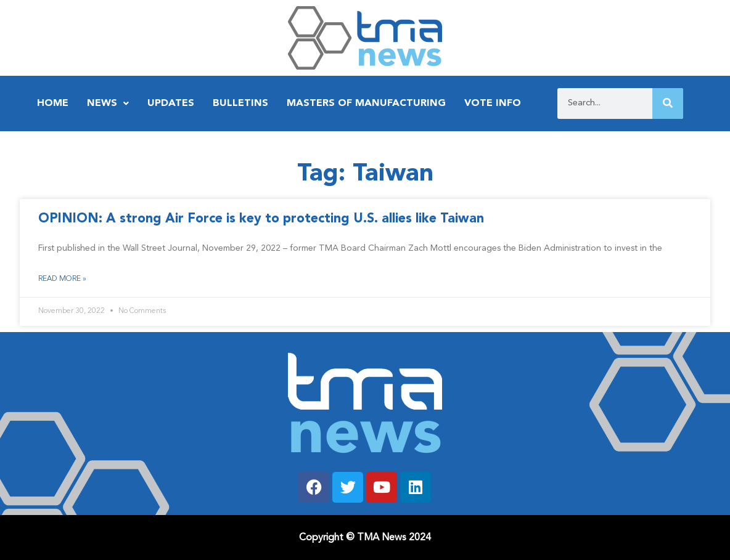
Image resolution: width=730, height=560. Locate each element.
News (108, 103)
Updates (171, 103)
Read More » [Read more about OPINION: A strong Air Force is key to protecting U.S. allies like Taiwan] (62, 279)
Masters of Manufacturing (366, 103)
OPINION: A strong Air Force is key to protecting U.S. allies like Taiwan (261, 219)
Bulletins (240, 103)
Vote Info (493, 103)
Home (53, 103)
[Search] (668, 103)
